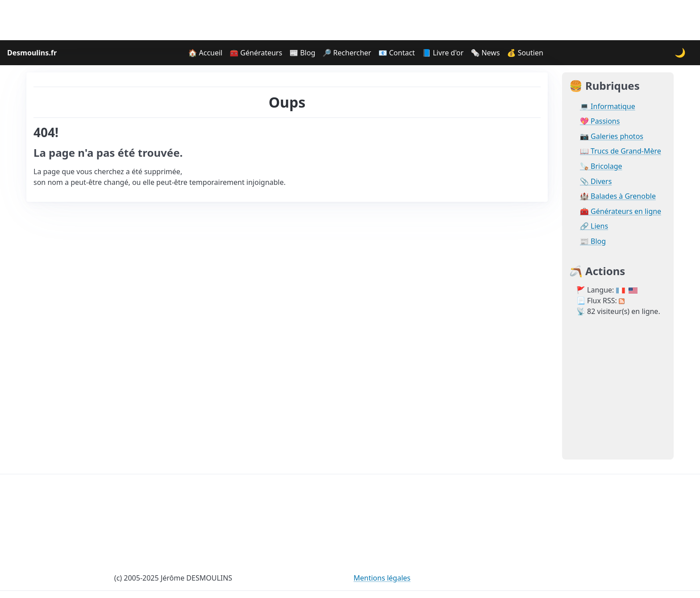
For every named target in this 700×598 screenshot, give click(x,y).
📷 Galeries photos (612, 136)
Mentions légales (382, 578)
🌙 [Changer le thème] (680, 52)
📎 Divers (596, 182)
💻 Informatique (608, 107)
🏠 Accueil (205, 53)
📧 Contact (396, 53)
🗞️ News (485, 53)
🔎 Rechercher (347, 53)
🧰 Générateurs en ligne (621, 211)
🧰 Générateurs (256, 53)
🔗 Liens (594, 226)
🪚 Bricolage (601, 166)
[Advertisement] (350, 20)
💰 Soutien (525, 53)
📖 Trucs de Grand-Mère (621, 151)
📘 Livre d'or (443, 53)
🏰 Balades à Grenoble (618, 196)
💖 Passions (600, 121)
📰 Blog (302, 53)
